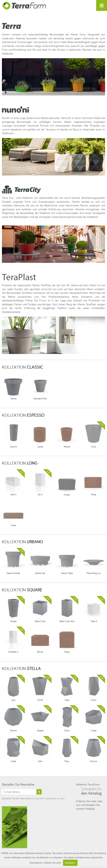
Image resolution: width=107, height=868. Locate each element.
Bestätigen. (70, 863)
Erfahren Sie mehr (52, 863)
